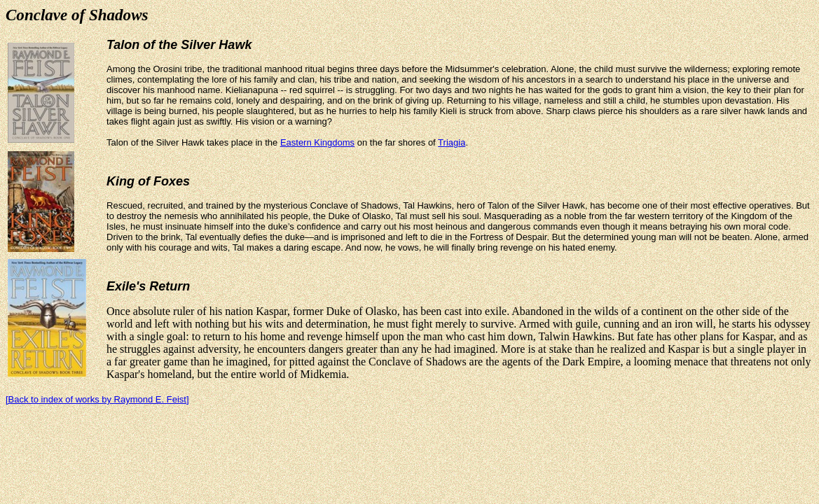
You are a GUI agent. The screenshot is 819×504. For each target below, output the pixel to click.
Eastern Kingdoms (317, 142)
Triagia (452, 142)
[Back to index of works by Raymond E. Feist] (97, 399)
